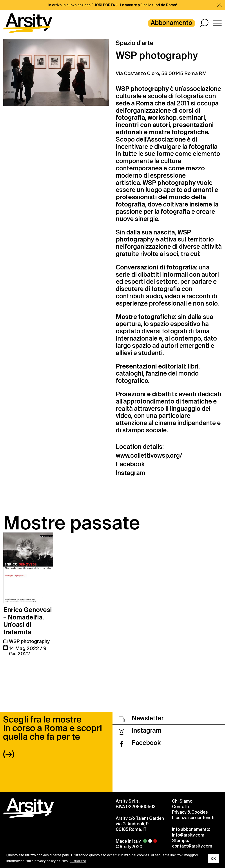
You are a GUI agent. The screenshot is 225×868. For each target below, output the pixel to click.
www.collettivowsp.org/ (149, 456)
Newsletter (141, 718)
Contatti (181, 807)
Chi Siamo (182, 801)
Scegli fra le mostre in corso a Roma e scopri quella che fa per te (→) (53, 737)
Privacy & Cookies (190, 812)
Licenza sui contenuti (193, 818)
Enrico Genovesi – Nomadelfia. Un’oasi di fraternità (28, 621)
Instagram (131, 473)
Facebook (130, 464)
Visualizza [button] (78, 861)
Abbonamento (171, 23)
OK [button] (213, 859)
